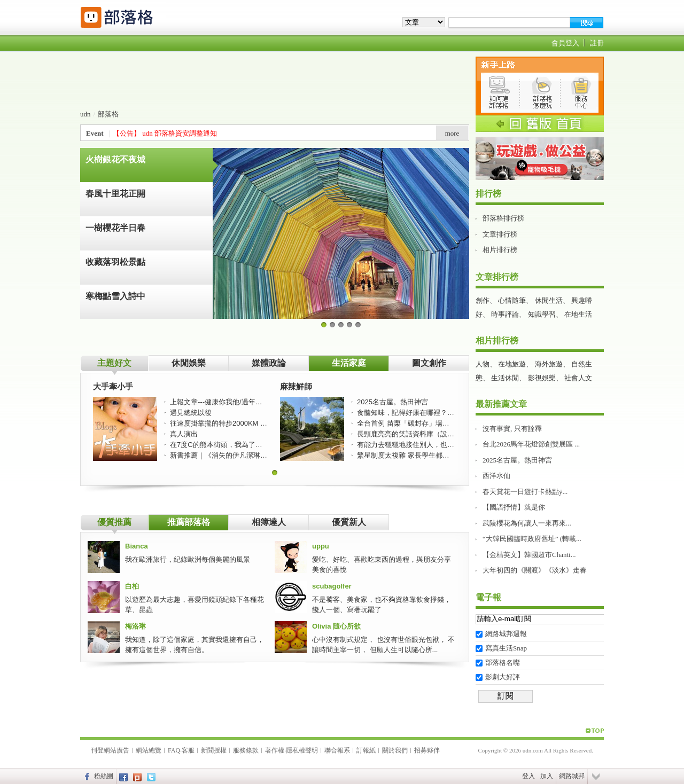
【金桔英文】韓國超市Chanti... (529, 555)
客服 (188, 750)
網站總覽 (149, 750)
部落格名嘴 (503, 663)
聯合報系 (337, 750)
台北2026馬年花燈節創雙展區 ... (531, 444)
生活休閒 (505, 378)
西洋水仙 (496, 476)
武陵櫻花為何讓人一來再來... (527, 523)
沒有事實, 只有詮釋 (512, 429)
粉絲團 (104, 776)
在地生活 (578, 314)
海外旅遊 (549, 364)
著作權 (275, 750)
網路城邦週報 (506, 634)
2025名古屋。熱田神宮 (517, 460)
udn (85, 114)
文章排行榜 (500, 234)
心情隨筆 (512, 300)
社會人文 (578, 378)
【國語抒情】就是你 (514, 507)
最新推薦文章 (501, 404)
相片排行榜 (500, 250)
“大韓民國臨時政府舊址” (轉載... (532, 539)
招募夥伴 (427, 750)
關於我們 (395, 750)
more (452, 133)
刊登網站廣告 (110, 750)
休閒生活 (549, 300)
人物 (483, 364)
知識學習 (542, 314)
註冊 (597, 43)
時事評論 (505, 314)
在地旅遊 (512, 364)
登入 (528, 776)
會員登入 (565, 43)
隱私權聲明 (302, 750)
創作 (483, 300)
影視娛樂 (542, 378)
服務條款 (246, 750)
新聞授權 (214, 750)
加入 (547, 776)
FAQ (174, 750)
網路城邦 (572, 776)
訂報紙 (366, 750)
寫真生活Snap (506, 648)
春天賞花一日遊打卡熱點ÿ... (525, 492)
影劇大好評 (503, 677)
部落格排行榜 (503, 218)
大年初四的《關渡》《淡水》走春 (535, 570)
